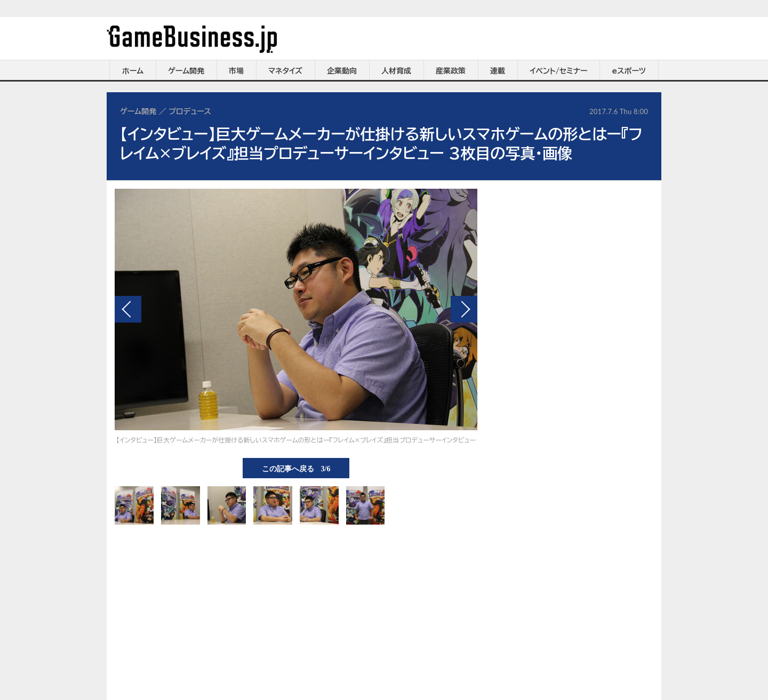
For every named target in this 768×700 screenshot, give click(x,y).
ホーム (133, 71)
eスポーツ (629, 71)
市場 (236, 71)
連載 (498, 71)
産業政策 (451, 71)
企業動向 (342, 71)
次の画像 (464, 309)
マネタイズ (285, 71)
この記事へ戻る (296, 468)
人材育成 (396, 71)
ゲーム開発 (186, 71)
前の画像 (128, 309)
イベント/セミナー (559, 71)
